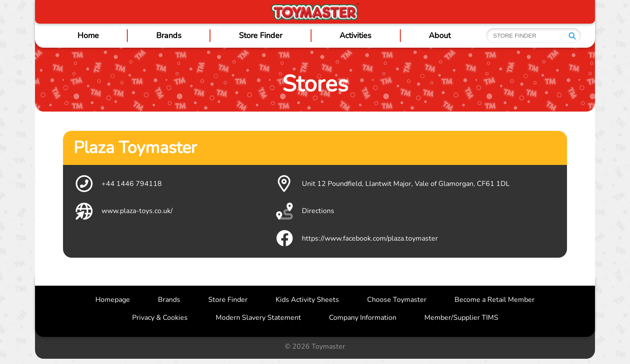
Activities (355, 35)
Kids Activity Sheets (307, 300)
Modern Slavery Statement (258, 318)
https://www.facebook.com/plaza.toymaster (356, 238)
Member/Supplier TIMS (461, 318)
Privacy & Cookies (160, 318)
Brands (169, 35)
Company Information (363, 318)
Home (88, 35)
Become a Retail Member (495, 300)
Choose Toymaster (397, 300)
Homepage (113, 300)
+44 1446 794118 (118, 184)
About (440, 35)
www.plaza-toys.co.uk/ (123, 211)
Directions (304, 211)
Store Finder (261, 35)
